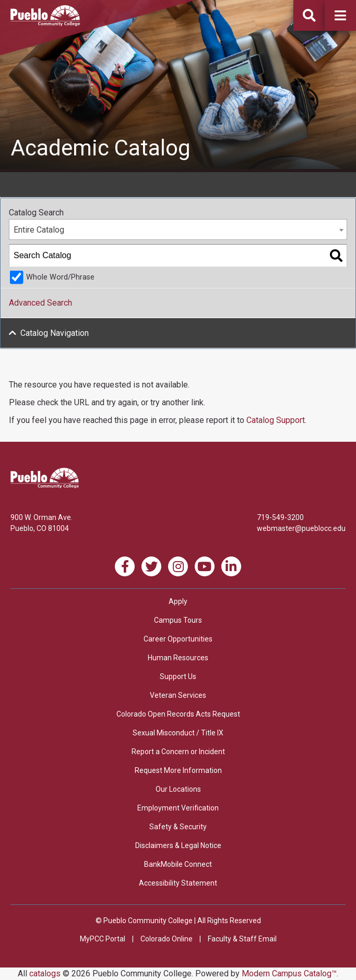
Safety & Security (178, 827)
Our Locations (178, 789)
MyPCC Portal (103, 939)
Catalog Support (276, 420)
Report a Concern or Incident (178, 752)
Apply (178, 601)
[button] (340, 15)
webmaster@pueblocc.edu (301, 528)
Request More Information (178, 770)
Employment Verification (178, 808)
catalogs (45, 973)
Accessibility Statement (178, 883)
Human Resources (178, 658)
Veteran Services (178, 695)
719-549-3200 (280, 517)
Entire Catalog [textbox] (39, 230)
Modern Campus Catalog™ (289, 973)
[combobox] (178, 229)
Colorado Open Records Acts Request (178, 714)
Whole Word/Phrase (60, 277)
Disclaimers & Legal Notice (178, 845)
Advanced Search (40, 303)
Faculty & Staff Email (242, 939)
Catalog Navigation (55, 333)
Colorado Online (167, 939)
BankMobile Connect (178, 864)
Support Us (178, 676)
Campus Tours (178, 620)
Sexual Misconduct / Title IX (178, 733)
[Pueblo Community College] (45, 23)
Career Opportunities (178, 639)
